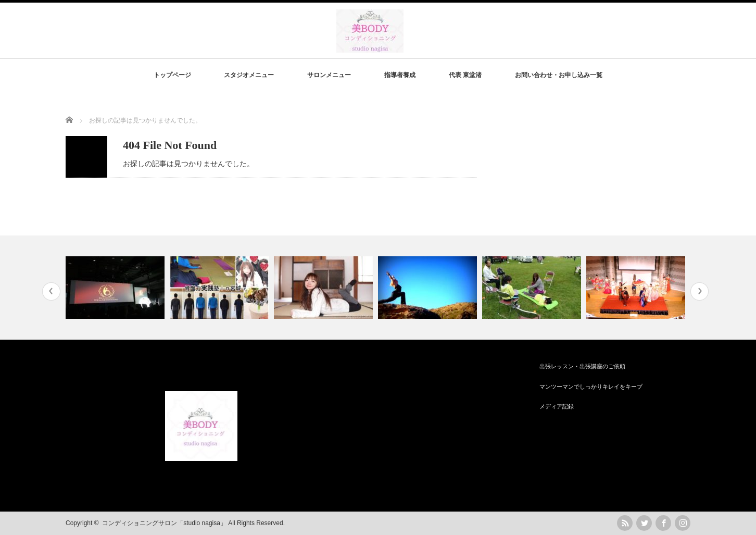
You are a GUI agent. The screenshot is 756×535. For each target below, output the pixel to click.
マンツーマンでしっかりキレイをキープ (591, 387)
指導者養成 (400, 75)
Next (700, 291)
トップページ (172, 75)
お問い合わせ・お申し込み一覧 (559, 75)
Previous (51, 291)
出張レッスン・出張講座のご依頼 (582, 366)
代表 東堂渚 (465, 75)
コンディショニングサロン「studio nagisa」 (164, 523)
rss (625, 523)
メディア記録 (557, 406)
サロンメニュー (329, 75)
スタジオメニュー (249, 75)
